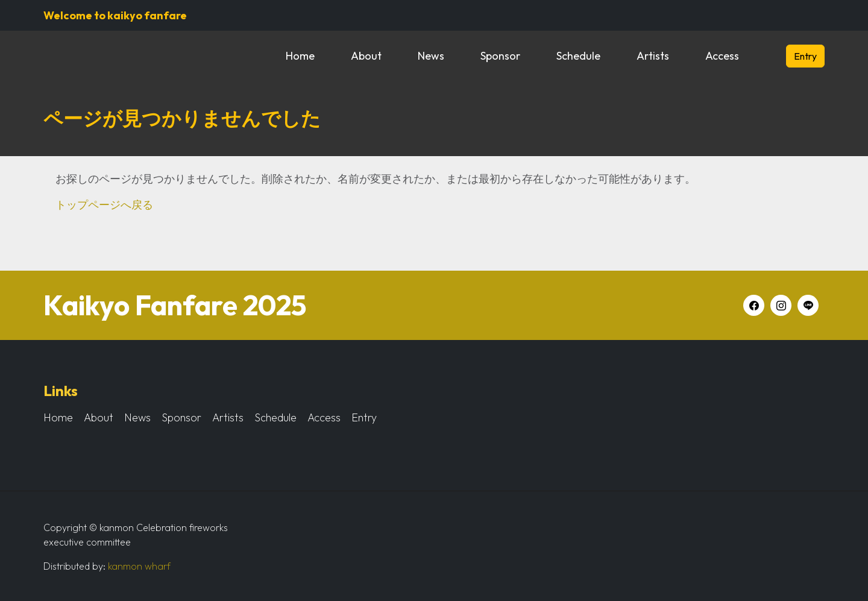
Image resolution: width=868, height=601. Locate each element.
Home (300, 56)
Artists (653, 56)
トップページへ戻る (104, 205)
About (366, 56)
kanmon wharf (139, 566)
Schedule (578, 56)
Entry (805, 56)
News (431, 56)
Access (722, 56)
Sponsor (500, 56)
